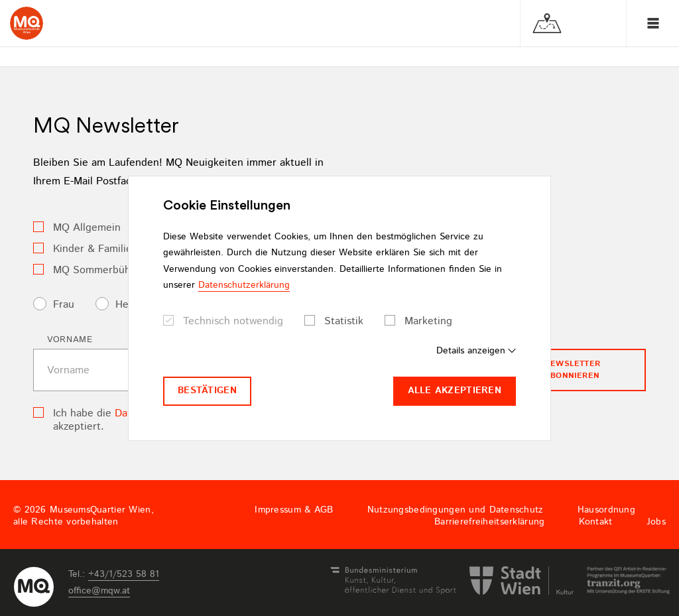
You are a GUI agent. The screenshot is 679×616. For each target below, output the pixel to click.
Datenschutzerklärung (244, 285)
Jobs (656, 522)
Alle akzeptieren (455, 391)
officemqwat (99, 591)
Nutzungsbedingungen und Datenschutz (456, 510)
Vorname (70, 340)
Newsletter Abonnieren (572, 370)
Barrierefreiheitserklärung (489, 522)
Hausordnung (606, 510)
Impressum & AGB (294, 510)
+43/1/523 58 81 (124, 574)
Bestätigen (207, 391)
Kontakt (596, 522)
